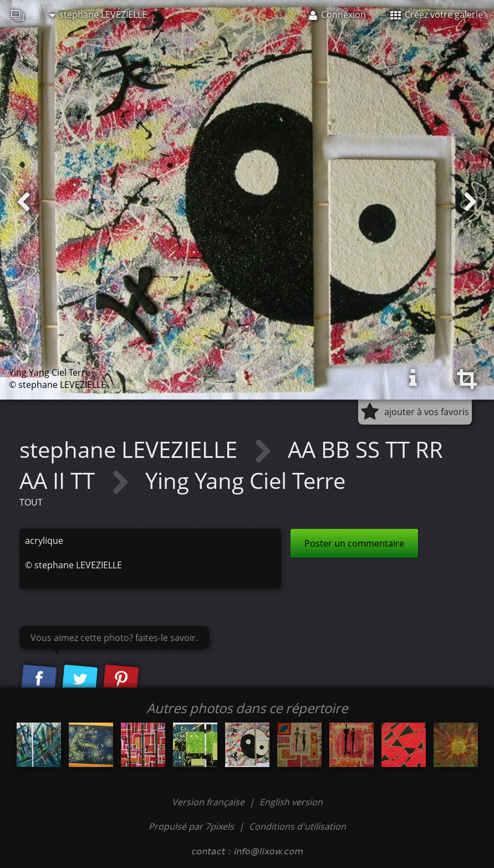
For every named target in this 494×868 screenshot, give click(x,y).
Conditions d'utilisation (297, 826)
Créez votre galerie (437, 14)
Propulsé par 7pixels (191, 826)
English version (291, 802)
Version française (209, 802)
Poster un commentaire (354, 543)
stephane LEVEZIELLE (98, 14)
